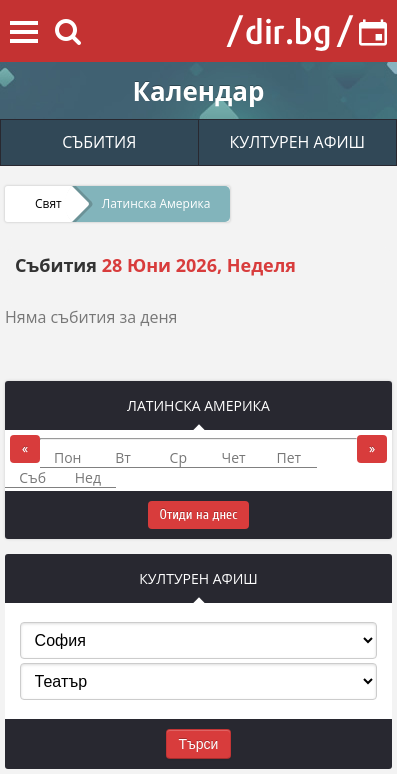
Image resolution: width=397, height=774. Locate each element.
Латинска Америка (156, 203)
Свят (48, 203)
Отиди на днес (199, 514)
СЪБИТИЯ (99, 142)
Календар (199, 91)
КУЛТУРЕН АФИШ (297, 142)
